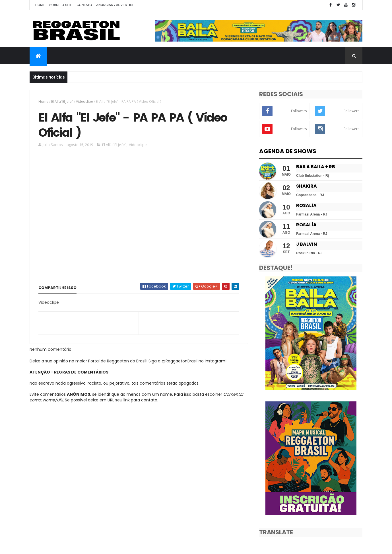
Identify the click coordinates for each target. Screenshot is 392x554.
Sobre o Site (61, 5)
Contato (84, 5)
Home (40, 5)
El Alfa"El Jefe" (62, 101)
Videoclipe (84, 101)
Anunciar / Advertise (115, 5)
